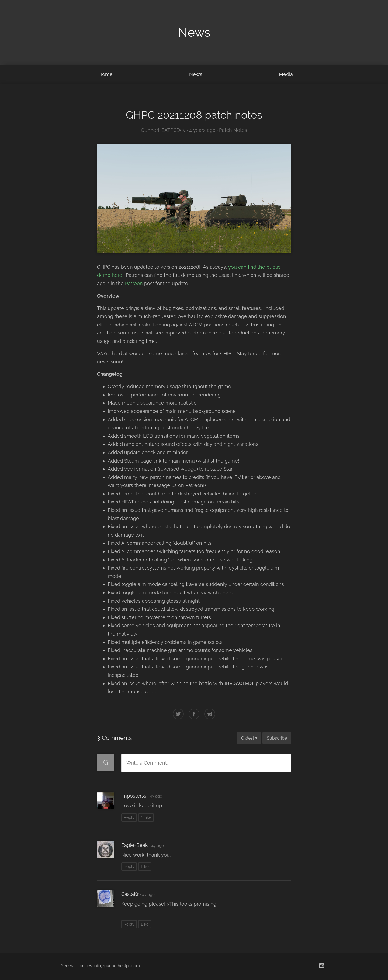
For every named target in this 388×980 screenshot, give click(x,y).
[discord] (322, 966)
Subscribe (277, 738)
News (196, 74)
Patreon (134, 283)
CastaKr (130, 894)
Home (106, 74)
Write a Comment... (148, 763)
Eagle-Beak (135, 845)
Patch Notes (233, 130)
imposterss (134, 796)
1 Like (146, 817)
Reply (129, 817)
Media (286, 74)
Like (145, 867)
